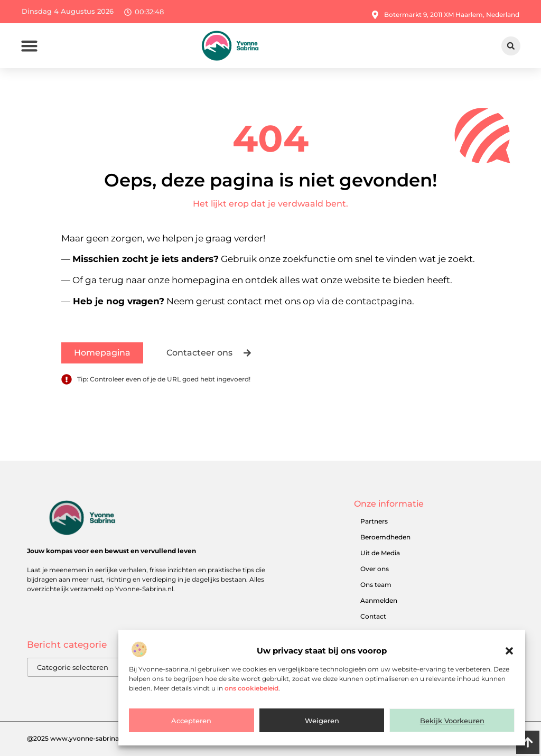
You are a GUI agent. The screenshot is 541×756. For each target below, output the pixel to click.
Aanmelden (379, 600)
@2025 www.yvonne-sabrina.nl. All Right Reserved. (108, 738)
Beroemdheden (385, 537)
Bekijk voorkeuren (452, 721)
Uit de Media (380, 553)
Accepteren (191, 721)
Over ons (375, 569)
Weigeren (322, 721)
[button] (509, 652)
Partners (374, 521)
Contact (373, 616)
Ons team (376, 585)
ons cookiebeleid (251, 689)
